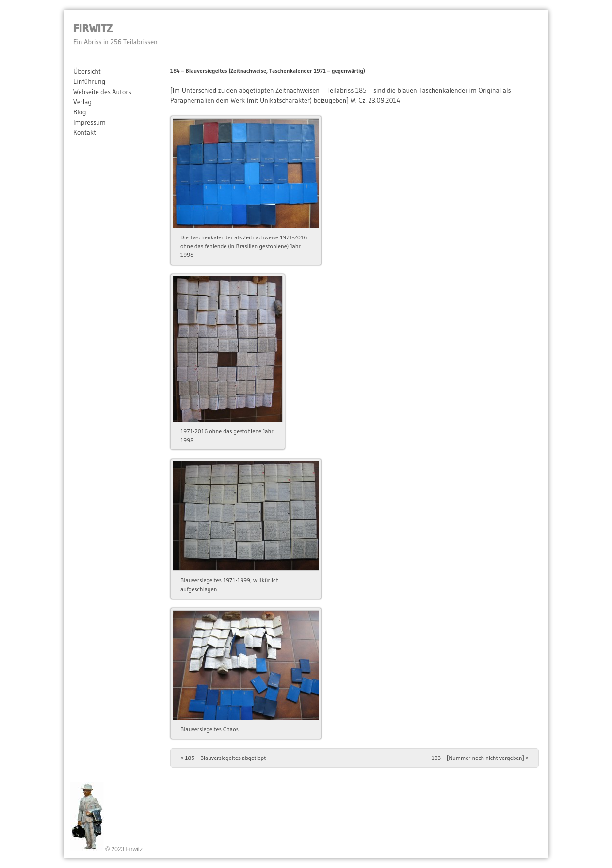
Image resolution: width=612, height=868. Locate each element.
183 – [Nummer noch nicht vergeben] (480, 758)
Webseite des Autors (102, 92)
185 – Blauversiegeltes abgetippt (223, 758)
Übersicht (87, 71)
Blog (80, 112)
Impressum (89, 122)
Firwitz (93, 28)
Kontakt (85, 132)
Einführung (89, 81)
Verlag (82, 102)
